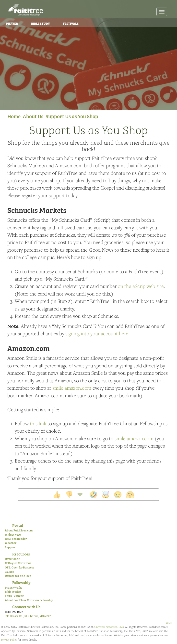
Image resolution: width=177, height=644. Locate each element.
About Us (33, 116)
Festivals (71, 23)
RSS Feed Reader (16, 539)
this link (38, 423)
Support (10, 547)
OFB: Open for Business (19, 567)
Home (14, 116)
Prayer (12, 23)
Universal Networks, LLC (109, 627)
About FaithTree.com (19, 530)
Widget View (13, 534)
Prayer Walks (13, 587)
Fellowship (21, 582)
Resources (21, 554)
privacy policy (9, 639)
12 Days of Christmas (18, 563)
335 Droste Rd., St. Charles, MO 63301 (28, 616)
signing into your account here (97, 333)
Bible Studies (13, 592)
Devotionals (13, 559)
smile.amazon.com (72, 388)
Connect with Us (26, 606)
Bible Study (41, 23)
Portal (18, 525)
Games (9, 571)
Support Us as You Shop (72, 116)
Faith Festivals (15, 596)
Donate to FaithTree (18, 576)
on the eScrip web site (141, 286)
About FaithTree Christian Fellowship (29, 600)
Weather (11, 543)
